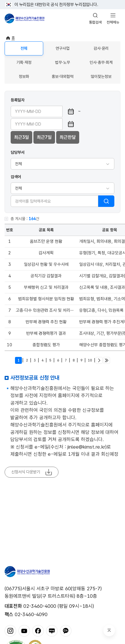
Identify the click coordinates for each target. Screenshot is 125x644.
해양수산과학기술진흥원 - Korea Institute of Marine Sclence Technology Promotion (24, 18)
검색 (106, 201)
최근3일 (21, 137)
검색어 (16, 177)
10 (90, 360)
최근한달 (68, 137)
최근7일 (44, 137)
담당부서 (18, 152)
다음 (99, 360)
